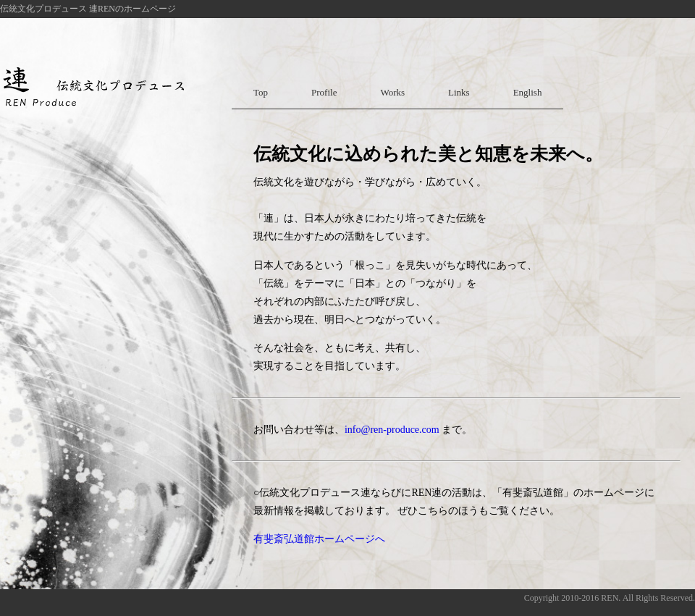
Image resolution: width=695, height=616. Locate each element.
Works (392, 92)
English (528, 92)
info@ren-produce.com (392, 430)
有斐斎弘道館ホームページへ (319, 539)
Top (261, 92)
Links (459, 92)
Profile (324, 92)
